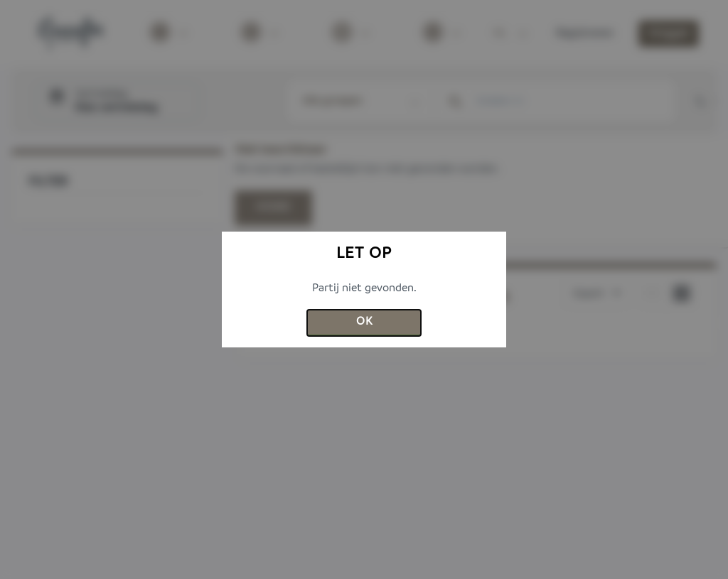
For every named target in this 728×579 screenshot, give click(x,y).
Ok (364, 322)
